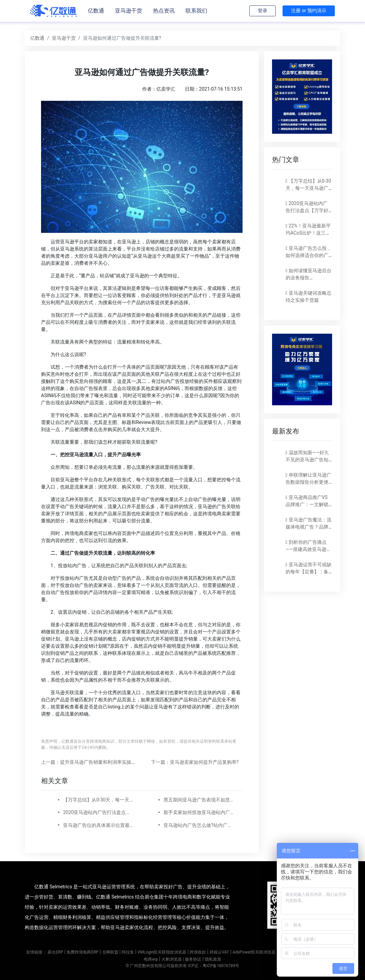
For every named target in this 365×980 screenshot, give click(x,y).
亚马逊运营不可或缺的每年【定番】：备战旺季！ (309, 572)
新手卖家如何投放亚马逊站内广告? (199, 812)
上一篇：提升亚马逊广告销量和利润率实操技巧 (91, 762)
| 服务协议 (192, 959)
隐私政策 (213, 959)
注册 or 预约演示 (309, 11)
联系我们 (196, 11)
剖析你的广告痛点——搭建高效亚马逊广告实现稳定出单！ (308, 549)
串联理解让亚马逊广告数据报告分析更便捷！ (309, 482)
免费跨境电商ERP (82, 952)
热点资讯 (164, 11)
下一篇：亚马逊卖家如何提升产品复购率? (195, 762)
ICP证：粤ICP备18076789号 (214, 966)
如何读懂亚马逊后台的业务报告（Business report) (309, 278)
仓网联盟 (110, 952)
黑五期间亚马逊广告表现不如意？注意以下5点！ (199, 800)
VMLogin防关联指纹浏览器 (162, 952)
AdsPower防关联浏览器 (254, 952)
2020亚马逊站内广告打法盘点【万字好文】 (98, 812)
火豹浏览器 (172, 959)
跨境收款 (198, 952)
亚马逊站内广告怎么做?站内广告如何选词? (199, 825)
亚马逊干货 (129, 11)
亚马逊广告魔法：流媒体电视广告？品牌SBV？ (309, 527)
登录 (263, 11)
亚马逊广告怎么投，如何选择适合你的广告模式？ (309, 255)
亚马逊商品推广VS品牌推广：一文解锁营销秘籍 (307, 504)
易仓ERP (55, 952)
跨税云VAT (219, 952)
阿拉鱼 (128, 952)
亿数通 (96, 11)
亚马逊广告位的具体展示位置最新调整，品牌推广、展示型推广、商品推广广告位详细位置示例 (98, 825)
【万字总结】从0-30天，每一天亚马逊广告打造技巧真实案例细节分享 (98, 800)
